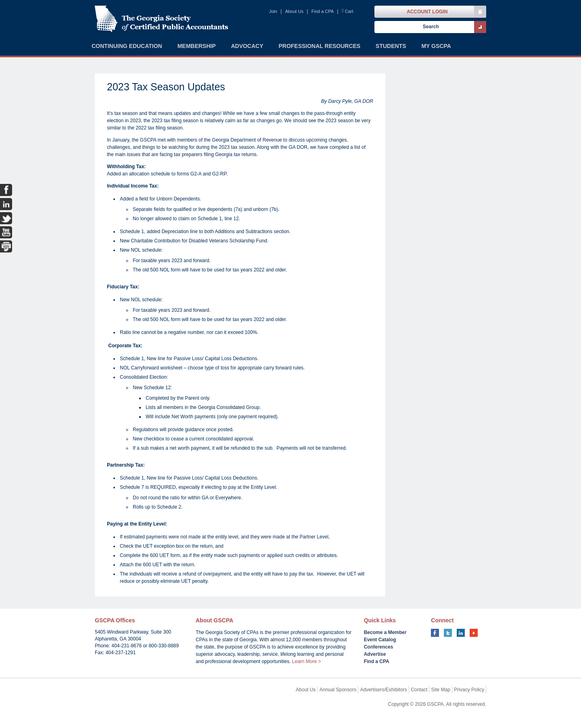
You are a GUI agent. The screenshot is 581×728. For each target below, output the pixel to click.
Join (273, 11)
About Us (294, 11)
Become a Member (385, 632)
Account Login (427, 12)
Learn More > (307, 661)
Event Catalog (380, 640)
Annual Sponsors (338, 690)
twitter (448, 633)
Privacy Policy (469, 690)
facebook (435, 633)
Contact (419, 690)
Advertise (375, 654)
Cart (349, 11)
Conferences (379, 647)
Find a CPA (323, 11)
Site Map (441, 690)
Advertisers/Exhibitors (384, 690)
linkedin (461, 633)
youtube (474, 633)
